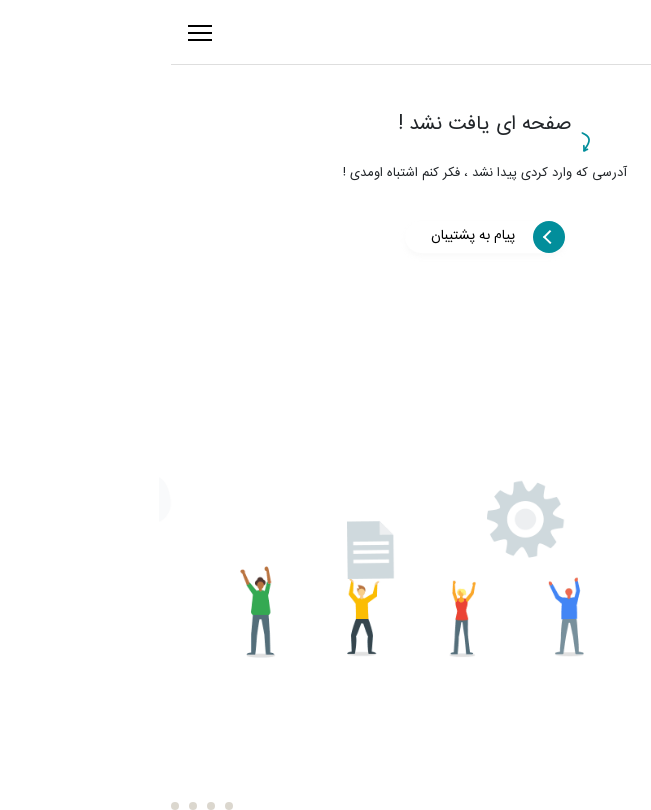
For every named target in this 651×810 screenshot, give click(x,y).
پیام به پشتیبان (314, 236)
